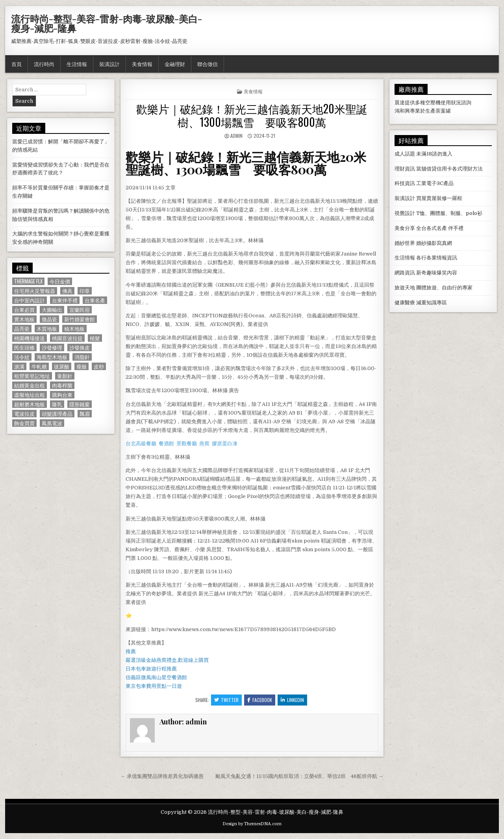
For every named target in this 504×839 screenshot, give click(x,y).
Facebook (260, 700)
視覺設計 (405, 213)
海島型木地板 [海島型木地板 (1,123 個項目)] (52, 357)
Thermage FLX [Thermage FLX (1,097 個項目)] (28, 281)
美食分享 (405, 228)
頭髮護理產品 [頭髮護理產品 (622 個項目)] (57, 414)
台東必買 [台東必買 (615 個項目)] (24, 310)
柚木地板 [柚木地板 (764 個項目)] (74, 329)
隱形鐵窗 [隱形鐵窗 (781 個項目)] (80, 404)
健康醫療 (405, 303)
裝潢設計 (109, 64)
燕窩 (204, 444)
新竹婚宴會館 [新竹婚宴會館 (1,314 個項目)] (80, 319)
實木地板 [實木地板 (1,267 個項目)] (24, 319)
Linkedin (292, 700)
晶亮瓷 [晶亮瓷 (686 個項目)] (22, 329)
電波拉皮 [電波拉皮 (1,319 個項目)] (24, 414)
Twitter (226, 700)
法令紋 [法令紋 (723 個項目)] (22, 357)
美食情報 (142, 64)
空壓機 (433, 103)
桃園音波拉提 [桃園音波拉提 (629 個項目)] (67, 338)
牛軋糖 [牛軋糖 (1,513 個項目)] (39, 366)
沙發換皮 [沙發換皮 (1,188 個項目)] (80, 347)
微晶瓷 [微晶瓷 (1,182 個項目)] (49, 319)
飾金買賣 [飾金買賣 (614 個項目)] (24, 423)
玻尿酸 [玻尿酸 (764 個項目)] (62, 366)
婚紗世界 (405, 243)
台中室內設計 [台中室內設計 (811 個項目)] (30, 300)
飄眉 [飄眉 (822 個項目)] (85, 414)
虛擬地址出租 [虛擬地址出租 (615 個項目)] (30, 395)
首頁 (17, 64)
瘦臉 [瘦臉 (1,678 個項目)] (82, 366)
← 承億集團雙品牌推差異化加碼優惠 (162, 776)
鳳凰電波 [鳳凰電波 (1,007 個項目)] (52, 423)
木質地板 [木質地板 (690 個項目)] (47, 329)
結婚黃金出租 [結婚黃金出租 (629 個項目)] (30, 385)
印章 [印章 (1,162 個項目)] (85, 291)
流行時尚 (44, 64)
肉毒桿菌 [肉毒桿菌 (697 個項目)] (62, 385)
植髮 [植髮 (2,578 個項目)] (95, 338)
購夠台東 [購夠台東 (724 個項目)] (62, 395)
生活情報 (77, 64)
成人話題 (405, 154)
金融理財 (175, 64)
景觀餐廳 (187, 444)
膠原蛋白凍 (225, 444)
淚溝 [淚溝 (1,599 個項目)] (19, 366)
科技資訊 (405, 183)
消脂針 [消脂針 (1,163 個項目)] (82, 357)
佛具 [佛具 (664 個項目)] (67, 291)
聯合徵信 (208, 64)
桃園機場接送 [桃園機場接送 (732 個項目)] (30, 338)
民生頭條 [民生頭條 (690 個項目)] (24, 347)
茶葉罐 (443, 111)
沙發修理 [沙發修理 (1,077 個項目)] (52, 347)
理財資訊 (405, 169)
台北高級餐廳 (141, 444)
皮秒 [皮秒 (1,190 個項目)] (99, 366)
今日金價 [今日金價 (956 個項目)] (60, 281)
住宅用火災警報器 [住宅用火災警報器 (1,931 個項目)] (35, 291)
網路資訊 (405, 273)
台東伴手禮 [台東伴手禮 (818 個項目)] (65, 300)
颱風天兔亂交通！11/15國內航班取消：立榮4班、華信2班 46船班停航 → (299, 776)
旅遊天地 (405, 288)
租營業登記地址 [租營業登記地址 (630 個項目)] (32, 376)
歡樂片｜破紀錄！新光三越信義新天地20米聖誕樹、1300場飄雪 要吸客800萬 (252, 115)
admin (236, 136)
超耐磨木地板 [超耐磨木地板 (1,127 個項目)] (30, 404)
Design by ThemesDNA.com (252, 824)
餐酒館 (166, 444)
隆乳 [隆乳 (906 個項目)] (57, 404)
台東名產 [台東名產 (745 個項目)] (95, 300)
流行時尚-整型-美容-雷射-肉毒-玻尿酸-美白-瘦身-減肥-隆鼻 (107, 23)
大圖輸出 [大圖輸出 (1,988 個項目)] (52, 310)
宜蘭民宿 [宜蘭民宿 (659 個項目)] (80, 310)
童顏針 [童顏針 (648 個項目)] (65, 376)
